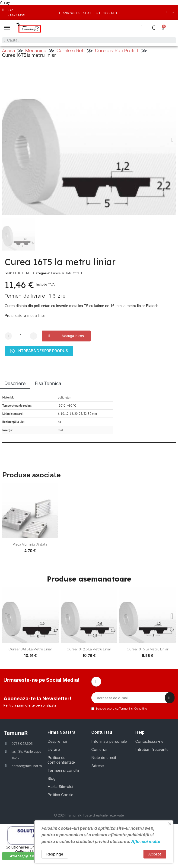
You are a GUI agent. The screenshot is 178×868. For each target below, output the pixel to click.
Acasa (9, 50)
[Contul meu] (141, 27)
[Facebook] (96, 681)
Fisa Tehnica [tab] (48, 383)
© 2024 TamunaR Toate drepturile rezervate (89, 815)
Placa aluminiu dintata (30, 544)
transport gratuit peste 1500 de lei (89, 13)
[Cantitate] (21, 336)
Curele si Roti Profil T (117, 50)
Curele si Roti (71, 50)
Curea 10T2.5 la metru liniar (89, 649)
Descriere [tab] (15, 383)
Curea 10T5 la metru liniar (148, 649)
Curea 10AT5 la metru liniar (30, 649)
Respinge (55, 854)
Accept (155, 854)
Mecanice (36, 50)
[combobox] (89, 40)
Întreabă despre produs (39, 351)
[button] (7, 28)
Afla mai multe (146, 841)
